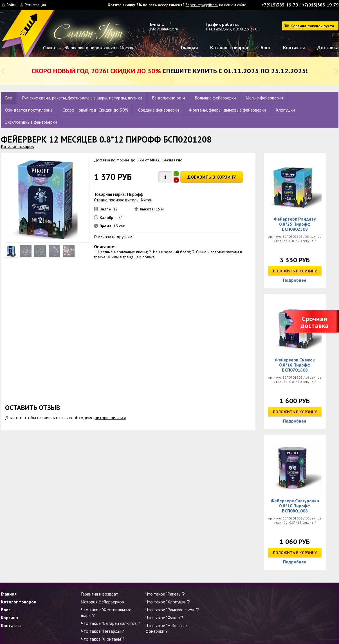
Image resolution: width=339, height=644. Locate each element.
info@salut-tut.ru (164, 29)
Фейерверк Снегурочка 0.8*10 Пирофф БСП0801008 (295, 506)
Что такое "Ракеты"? (165, 594)
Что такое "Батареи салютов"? (111, 623)
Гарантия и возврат (100, 594)
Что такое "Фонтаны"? (103, 639)
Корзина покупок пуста (312, 26)
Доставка (328, 47)
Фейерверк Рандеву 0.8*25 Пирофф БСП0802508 (295, 224)
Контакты (294, 47)
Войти (11, 5)
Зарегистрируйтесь (202, 5)
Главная (189, 47)
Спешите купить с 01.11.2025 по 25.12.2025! (170, 71)
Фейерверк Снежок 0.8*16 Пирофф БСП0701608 (295, 365)
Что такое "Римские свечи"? (172, 610)
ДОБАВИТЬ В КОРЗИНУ (212, 177)
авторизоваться (110, 418)
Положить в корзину (295, 271)
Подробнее (295, 280)
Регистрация (35, 5)
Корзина (9, 618)
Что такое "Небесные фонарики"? (166, 628)
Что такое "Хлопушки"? (168, 602)
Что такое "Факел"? (164, 618)
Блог (266, 47)
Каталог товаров (229, 47)
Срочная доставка (315, 322)
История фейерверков (103, 602)
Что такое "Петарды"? (103, 631)
